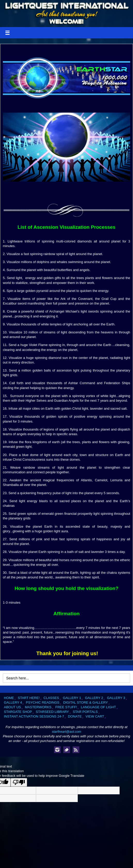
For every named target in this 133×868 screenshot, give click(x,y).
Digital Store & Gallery (86, 702)
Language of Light (98, 707)
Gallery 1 (72, 698)
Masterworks (38, 707)
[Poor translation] (19, 782)
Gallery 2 (94, 698)
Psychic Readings (42, 702)
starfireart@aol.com (67, 732)
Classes (51, 698)
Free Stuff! (66, 707)
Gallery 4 (13, 702)
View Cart (95, 716)
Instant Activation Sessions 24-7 (34, 716)
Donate (75, 716)
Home (9, 698)
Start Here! (29, 698)
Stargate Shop (18, 712)
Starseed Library (52, 712)
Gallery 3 (116, 698)
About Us (12, 707)
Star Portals (85, 712)
